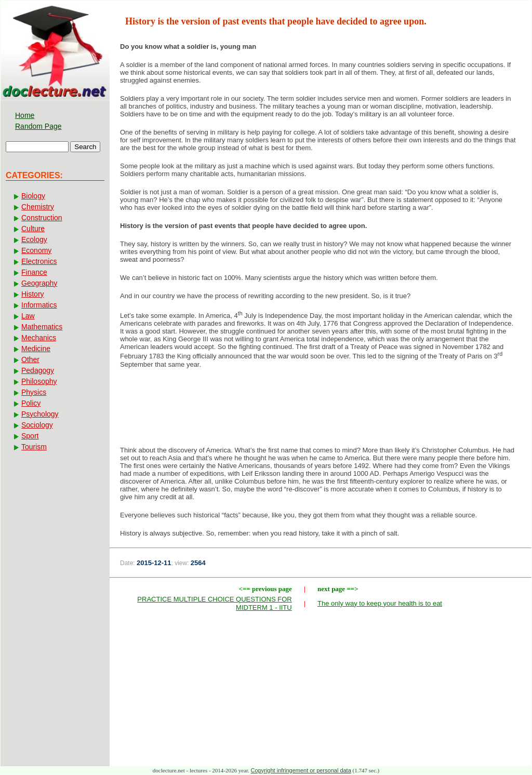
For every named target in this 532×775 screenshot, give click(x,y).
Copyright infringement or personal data (301, 770)
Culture (33, 229)
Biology (33, 196)
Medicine (36, 349)
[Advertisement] (321, 410)
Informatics (39, 305)
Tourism (34, 447)
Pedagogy (38, 370)
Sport (30, 436)
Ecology (34, 239)
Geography (39, 283)
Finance (34, 272)
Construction (42, 218)
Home (25, 115)
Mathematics (42, 327)
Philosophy (39, 381)
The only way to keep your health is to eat (380, 603)
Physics (34, 392)
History (33, 294)
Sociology (37, 425)
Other (30, 359)
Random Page (38, 126)
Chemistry (38, 207)
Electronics (39, 261)
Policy (31, 403)
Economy (36, 250)
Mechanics (39, 338)
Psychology (40, 414)
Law (28, 316)
